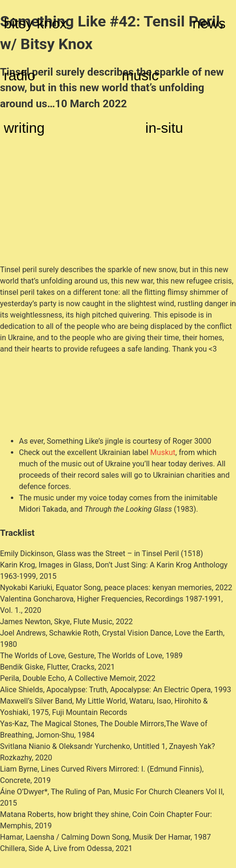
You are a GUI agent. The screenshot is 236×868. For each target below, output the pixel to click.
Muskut (163, 452)
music (140, 75)
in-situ (164, 128)
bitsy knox (35, 23)
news (209, 23)
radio (20, 75)
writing (24, 128)
